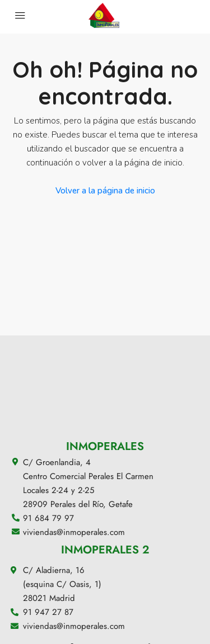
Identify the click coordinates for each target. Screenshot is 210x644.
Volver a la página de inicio (105, 191)
